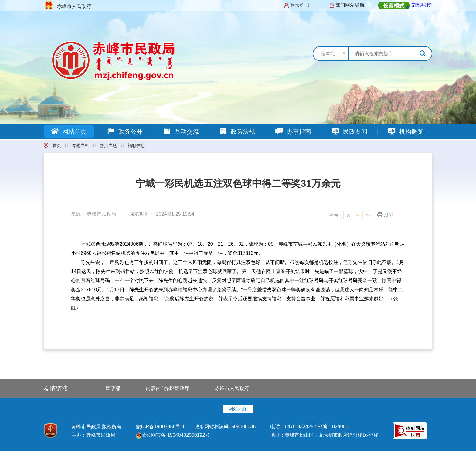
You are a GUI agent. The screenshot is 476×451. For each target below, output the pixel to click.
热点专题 (108, 145)
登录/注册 (300, 5)
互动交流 (181, 132)
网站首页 (68, 132)
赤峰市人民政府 (232, 388)
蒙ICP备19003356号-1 (161, 427)
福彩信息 (136, 145)
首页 (57, 145)
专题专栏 (80, 145)
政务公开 (125, 132)
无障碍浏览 (422, 5)
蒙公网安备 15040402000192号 (173, 435)
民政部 (113, 388)
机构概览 (405, 132)
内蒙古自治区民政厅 (168, 388)
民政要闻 (349, 132)
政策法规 (237, 132)
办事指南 (293, 132)
